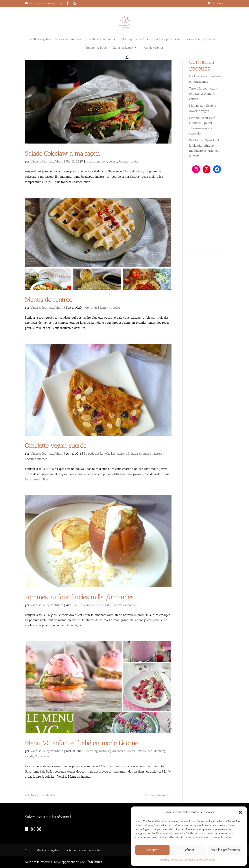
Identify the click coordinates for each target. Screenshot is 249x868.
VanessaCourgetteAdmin (47, 161)
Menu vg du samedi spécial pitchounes (126, 751)
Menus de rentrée (48, 300)
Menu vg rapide (109, 308)
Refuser (189, 850)
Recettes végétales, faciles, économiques (54, 39)
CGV (28, 850)
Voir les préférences (225, 850)
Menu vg (91, 308)
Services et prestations (201, 39)
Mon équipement (133, 39)
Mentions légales (47, 850)
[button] (240, 812)
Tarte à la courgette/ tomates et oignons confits (203, 94)
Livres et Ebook (123, 48)
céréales (89, 605)
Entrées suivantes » (159, 795)
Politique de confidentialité (200, 860)
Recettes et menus (99, 39)
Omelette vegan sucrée (56, 446)
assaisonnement (97, 161)
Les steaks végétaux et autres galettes (137, 454)
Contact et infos (96, 48)
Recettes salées (129, 161)
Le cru (113, 161)
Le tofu (105, 454)
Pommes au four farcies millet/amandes (79, 597)
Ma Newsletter (153, 48)
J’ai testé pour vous (167, 39)
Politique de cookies (172, 860)
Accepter (153, 850)
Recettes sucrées (36, 459)
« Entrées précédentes (40, 795)
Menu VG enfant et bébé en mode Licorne (81, 743)
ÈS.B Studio (95, 862)
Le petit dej (91, 454)
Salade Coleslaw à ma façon (62, 153)
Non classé (42, 756)
